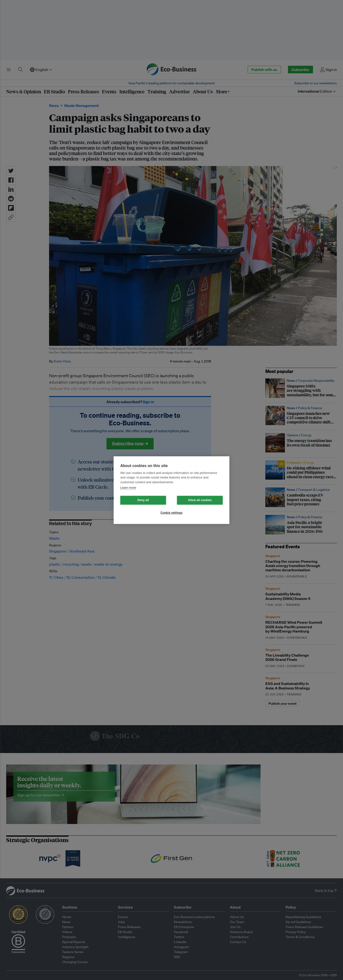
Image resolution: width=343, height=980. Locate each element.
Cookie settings (171, 513)
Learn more (128, 488)
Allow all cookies (200, 500)
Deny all (143, 500)
